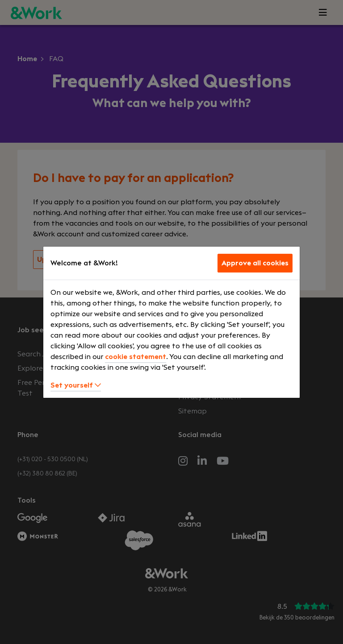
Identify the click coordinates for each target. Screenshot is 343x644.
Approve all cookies (255, 263)
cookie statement (136, 357)
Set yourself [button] (76, 385)
